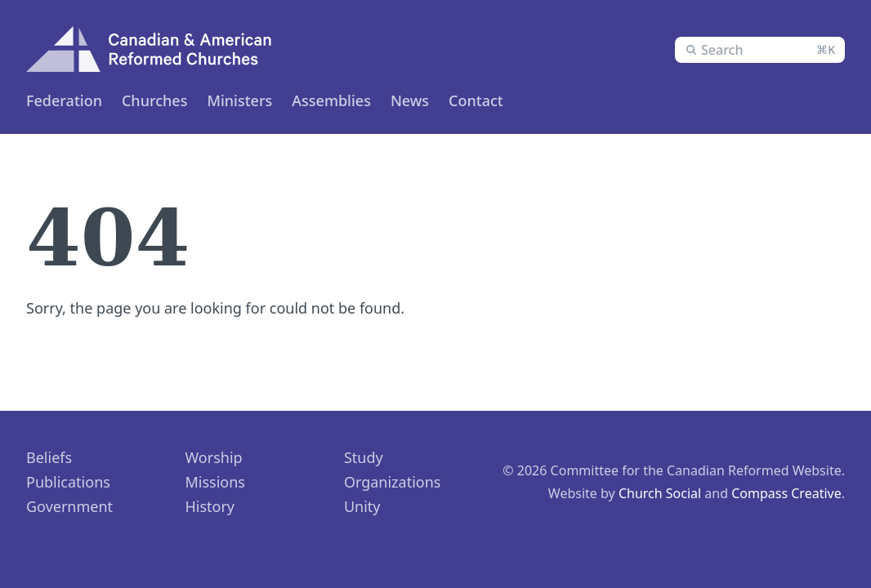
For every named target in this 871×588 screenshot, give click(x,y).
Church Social (660, 493)
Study (364, 457)
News (410, 100)
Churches (154, 100)
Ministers (239, 100)
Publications (68, 482)
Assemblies (331, 100)
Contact (476, 100)
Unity (362, 506)
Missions (215, 482)
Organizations (393, 482)
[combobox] (760, 50)
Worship (213, 457)
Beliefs (49, 457)
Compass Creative (786, 493)
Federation (64, 100)
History (210, 506)
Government (69, 506)
